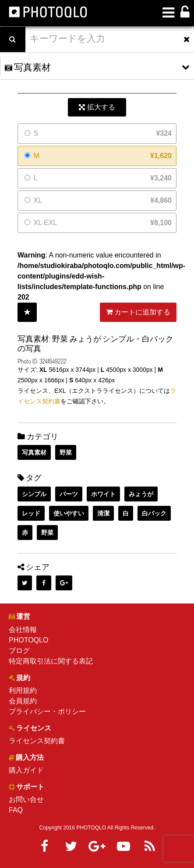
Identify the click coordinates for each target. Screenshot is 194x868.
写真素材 (34, 452)
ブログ (19, 651)
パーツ (69, 494)
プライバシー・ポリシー (47, 711)
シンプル (34, 494)
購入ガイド (26, 770)
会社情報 (23, 630)
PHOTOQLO (28, 640)
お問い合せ (26, 799)
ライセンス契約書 (37, 741)
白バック (154, 513)
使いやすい (69, 513)
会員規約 (23, 701)
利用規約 (23, 690)
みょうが (141, 494)
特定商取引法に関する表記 (51, 661)
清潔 (103, 513)
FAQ (16, 810)
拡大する (97, 107)
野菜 (66, 452)
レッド (31, 513)
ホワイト (103, 494)
